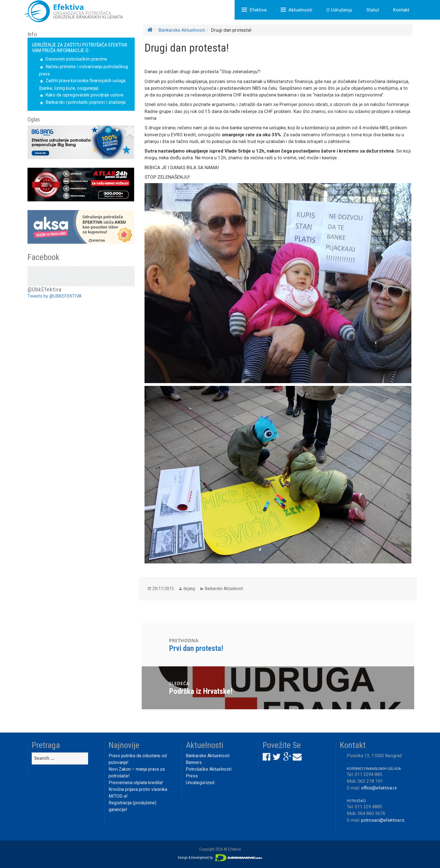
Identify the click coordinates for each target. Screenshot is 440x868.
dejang (189, 589)
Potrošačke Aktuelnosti (209, 769)
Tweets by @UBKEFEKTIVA (54, 296)
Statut (373, 10)
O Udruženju (339, 10)
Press (192, 776)
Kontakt (401, 10)
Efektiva (258, 10)
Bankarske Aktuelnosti (182, 30)
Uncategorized (200, 783)
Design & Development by (220, 858)
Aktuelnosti (300, 10)
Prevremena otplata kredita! (136, 783)
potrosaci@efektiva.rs (383, 820)
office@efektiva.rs (379, 788)
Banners (194, 762)
